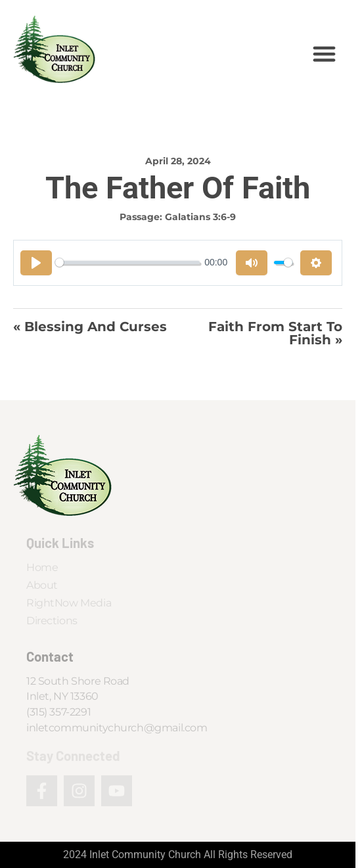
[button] (325, 53)
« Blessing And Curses (90, 327)
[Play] (36, 263)
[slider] (127, 263)
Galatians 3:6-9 (200, 217)
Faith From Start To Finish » (275, 333)
